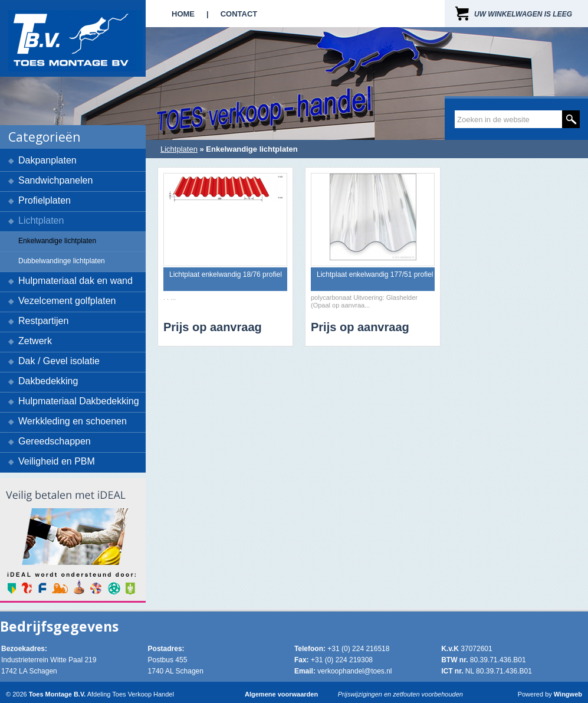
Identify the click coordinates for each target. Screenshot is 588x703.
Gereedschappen (55, 441)
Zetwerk (35, 341)
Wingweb (568, 694)
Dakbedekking (48, 381)
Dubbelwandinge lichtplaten (62, 261)
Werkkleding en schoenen (73, 421)
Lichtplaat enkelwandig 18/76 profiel (226, 274)
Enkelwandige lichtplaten (57, 241)
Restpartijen (43, 321)
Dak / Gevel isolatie (59, 361)
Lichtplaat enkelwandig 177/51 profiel (375, 274)
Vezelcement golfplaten (67, 301)
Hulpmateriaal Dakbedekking (79, 401)
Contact (239, 14)
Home (183, 14)
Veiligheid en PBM (57, 461)
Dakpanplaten (47, 160)
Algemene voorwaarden (281, 694)
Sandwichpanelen (55, 180)
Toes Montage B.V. (58, 694)
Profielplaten (45, 200)
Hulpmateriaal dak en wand (75, 281)
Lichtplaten (41, 220)
